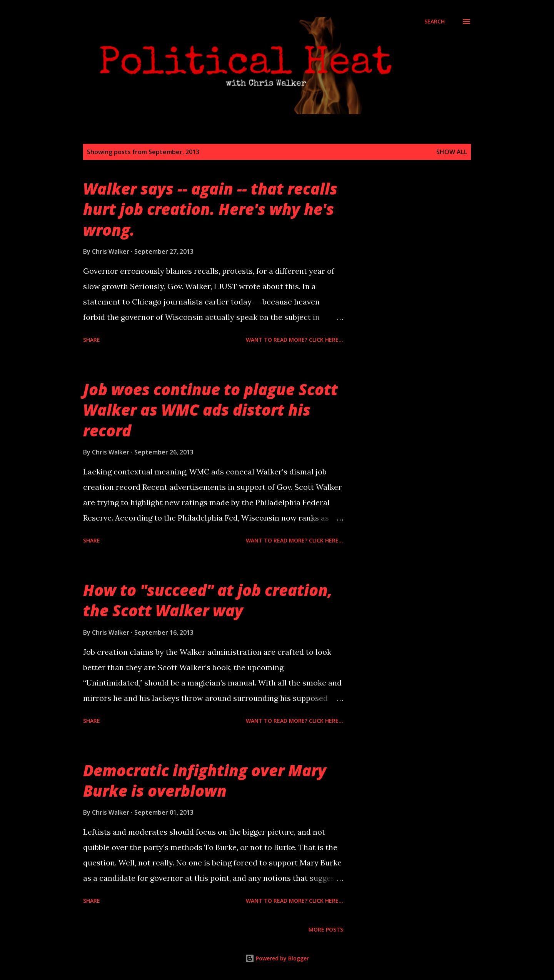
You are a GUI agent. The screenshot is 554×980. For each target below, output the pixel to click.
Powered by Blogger (277, 958)
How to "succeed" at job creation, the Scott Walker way (208, 600)
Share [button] (92, 340)
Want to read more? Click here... (295, 340)
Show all (452, 152)
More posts (326, 929)
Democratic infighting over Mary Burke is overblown (205, 780)
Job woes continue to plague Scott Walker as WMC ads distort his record (210, 410)
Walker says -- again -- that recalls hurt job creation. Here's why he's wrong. (210, 209)
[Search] (435, 22)
